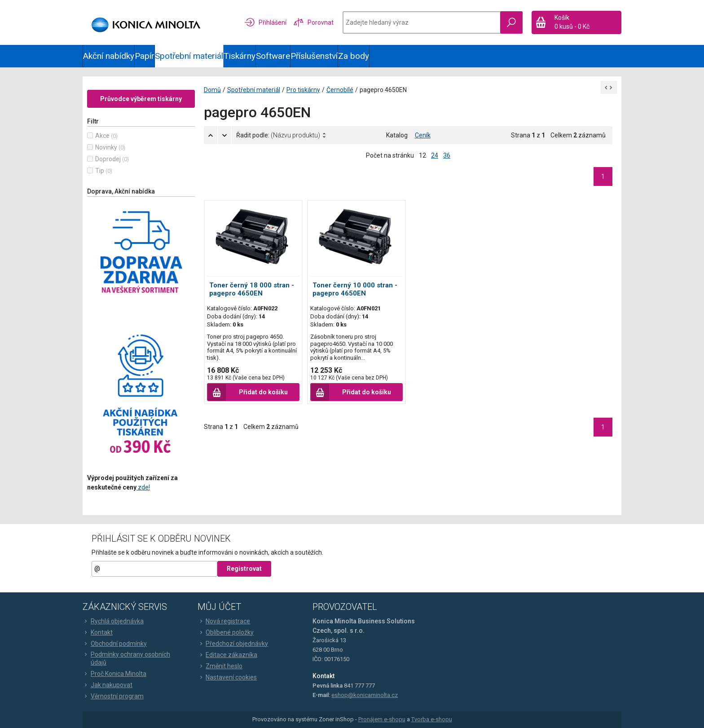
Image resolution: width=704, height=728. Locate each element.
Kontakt (98, 632)
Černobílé (340, 90)
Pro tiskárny (303, 90)
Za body (354, 56)
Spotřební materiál (189, 56)
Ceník (423, 135)
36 (447, 155)
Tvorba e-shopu (432, 720)
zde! (143, 487)
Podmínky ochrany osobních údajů (126, 658)
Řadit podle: (278, 135)
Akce (102, 136)
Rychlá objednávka (113, 621)
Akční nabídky (109, 56)
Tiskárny (240, 56)
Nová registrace (224, 621)
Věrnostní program (113, 696)
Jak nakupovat (108, 685)
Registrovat (244, 569)
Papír (145, 56)
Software (273, 56)
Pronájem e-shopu (382, 720)
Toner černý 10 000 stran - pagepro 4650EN (355, 289)
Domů (212, 90)
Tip (100, 171)
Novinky (106, 147)
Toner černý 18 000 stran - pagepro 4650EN (252, 289)
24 (435, 155)
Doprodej (108, 159)
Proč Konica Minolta (114, 674)
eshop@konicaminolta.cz (365, 695)
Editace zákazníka (227, 655)
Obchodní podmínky (115, 644)
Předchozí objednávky (233, 644)
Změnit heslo (220, 666)
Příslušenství (314, 56)
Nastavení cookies (227, 677)
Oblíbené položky (226, 632)
